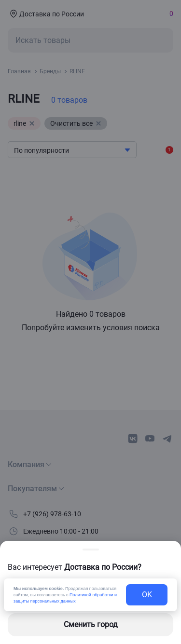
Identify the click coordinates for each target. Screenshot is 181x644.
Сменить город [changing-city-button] (91, 624)
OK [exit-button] (147, 595)
